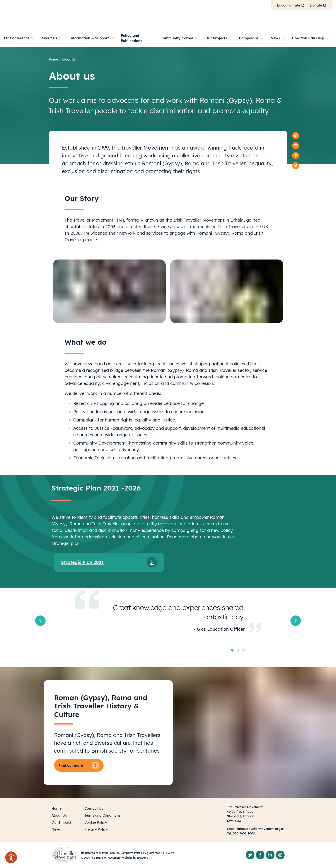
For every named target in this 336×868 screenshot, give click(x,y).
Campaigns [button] (249, 38)
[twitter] (296, 166)
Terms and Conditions (102, 815)
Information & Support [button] (89, 38)
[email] (296, 146)
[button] (40, 621)
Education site (291, 5)
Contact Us (94, 808)
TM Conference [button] (16, 38)
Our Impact (61, 822)
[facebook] (296, 156)
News (56, 829)
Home (53, 59)
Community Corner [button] (177, 38)
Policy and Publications (131, 38)
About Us (68, 59)
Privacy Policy (96, 829)
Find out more (79, 765)
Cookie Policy (96, 822)
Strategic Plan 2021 (82, 562)
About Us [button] (49, 38)
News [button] (275, 38)
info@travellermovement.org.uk (261, 829)
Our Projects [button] (216, 38)
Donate (318, 5)
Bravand (143, 858)
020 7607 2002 (244, 833)
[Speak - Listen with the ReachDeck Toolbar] (11, 857)
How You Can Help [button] (308, 38)
